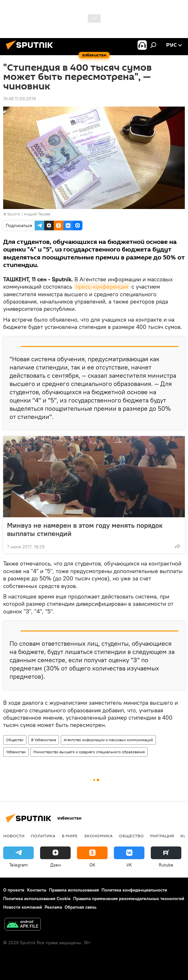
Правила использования (74, 890)
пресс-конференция (102, 287)
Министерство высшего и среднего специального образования (89, 752)
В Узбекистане (44, 740)
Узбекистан (16, 752)
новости (14, 836)
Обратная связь (80, 907)
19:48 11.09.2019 (19, 99)
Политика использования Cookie (37, 898)
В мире (70, 836)
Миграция (162, 836)
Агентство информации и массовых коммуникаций (108, 740)
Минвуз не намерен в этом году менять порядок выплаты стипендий (85, 529)
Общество (15, 740)
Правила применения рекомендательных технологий (129, 898)
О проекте (14, 890)
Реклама (53, 907)
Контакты (37, 890)
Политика (43, 836)
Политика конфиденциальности (134, 890)
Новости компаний (23, 907)
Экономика (98, 836)
